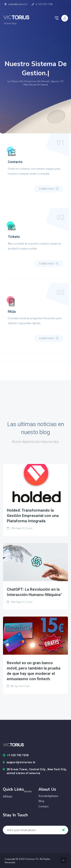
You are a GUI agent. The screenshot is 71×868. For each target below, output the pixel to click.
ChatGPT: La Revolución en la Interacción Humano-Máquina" (34, 592)
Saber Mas (49, 189)
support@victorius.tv (16, 4)
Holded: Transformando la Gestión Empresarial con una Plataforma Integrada (33, 516)
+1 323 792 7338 (42, 4)
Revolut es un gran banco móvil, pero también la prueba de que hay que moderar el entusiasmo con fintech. (34, 671)
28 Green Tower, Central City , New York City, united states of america (35, 771)
